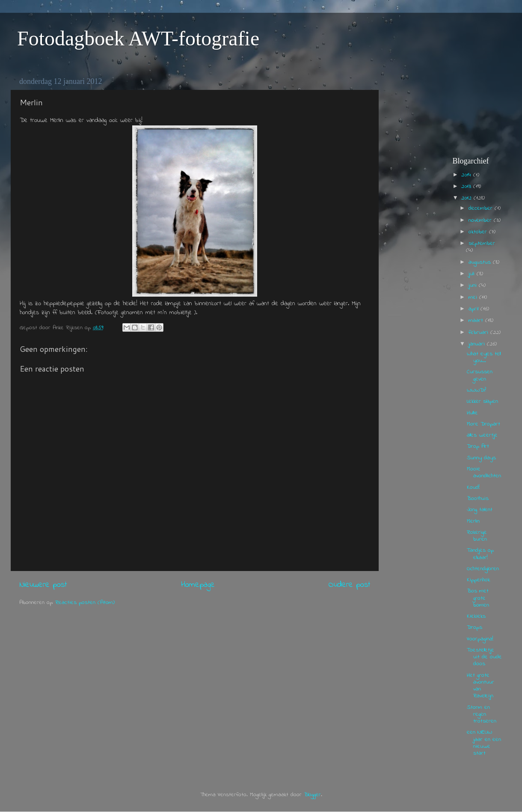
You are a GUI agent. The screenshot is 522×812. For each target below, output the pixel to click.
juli (473, 274)
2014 (467, 175)
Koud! (473, 488)
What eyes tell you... (484, 357)
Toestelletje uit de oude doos (484, 657)
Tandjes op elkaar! (480, 554)
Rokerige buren (477, 536)
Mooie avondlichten (484, 473)
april (475, 309)
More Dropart (483, 424)
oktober (479, 232)
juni (474, 286)
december (482, 208)
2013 (467, 187)
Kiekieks (476, 616)
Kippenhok (478, 580)
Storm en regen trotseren (482, 714)
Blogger (312, 795)
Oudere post (349, 585)
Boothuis (478, 499)
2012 (467, 198)
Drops (475, 628)
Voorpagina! (480, 639)
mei (474, 297)
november (481, 220)
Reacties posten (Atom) (85, 603)
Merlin (473, 521)
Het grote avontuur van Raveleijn (480, 686)
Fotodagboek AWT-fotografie (138, 38)
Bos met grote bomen (478, 598)
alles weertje (482, 435)
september (482, 244)
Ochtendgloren (483, 569)
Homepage (198, 585)
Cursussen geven (480, 375)
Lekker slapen (482, 402)
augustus (481, 262)
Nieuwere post (43, 585)
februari (479, 333)
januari (478, 344)
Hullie (472, 413)
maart (477, 321)
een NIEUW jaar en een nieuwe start (484, 743)
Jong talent (480, 510)
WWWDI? (476, 390)
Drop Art (478, 446)
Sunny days (481, 458)
